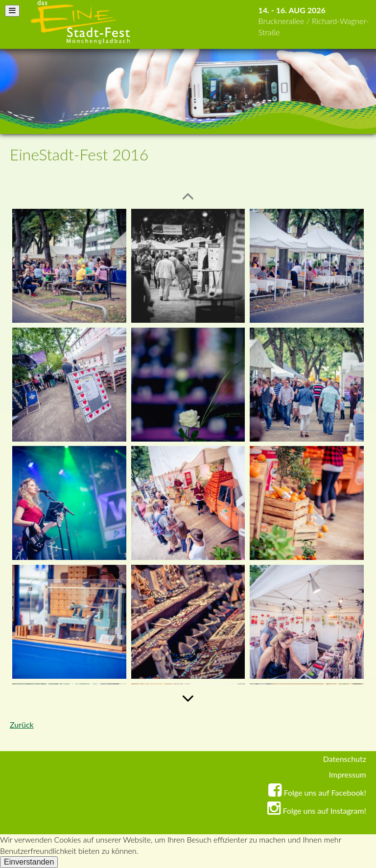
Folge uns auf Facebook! (317, 792)
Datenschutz (345, 759)
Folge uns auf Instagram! (317, 811)
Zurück (22, 724)
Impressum (348, 774)
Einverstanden (29, 862)
